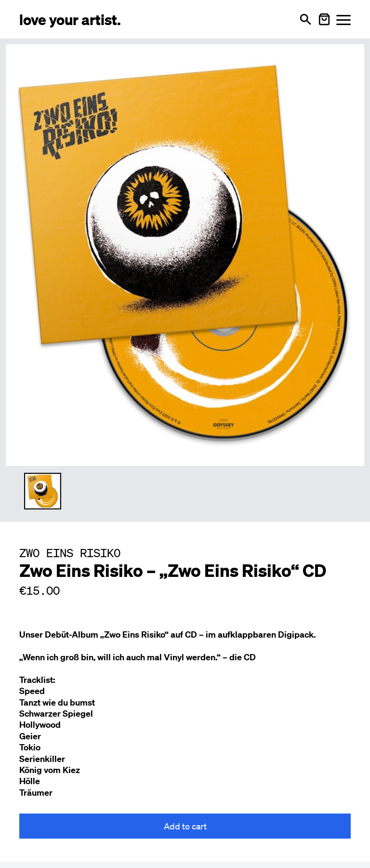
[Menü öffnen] (344, 20)
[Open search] (305, 19)
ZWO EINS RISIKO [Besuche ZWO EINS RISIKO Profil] (70, 553)
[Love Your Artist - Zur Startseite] (70, 19)
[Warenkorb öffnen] (324, 19)
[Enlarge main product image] (185, 254)
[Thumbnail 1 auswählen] (43, 491)
